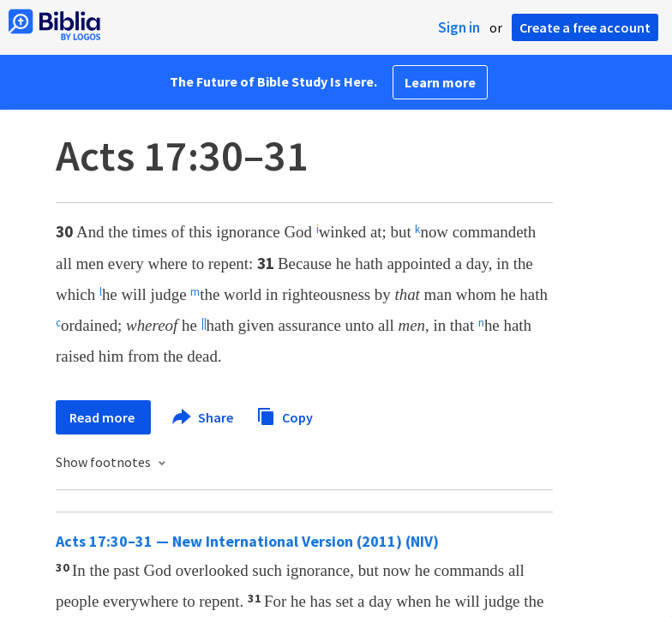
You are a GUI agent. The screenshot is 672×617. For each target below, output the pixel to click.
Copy (285, 415)
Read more (103, 417)
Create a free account (585, 27)
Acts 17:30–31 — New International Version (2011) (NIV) (247, 541)
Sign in (459, 27)
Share (204, 417)
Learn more (440, 82)
